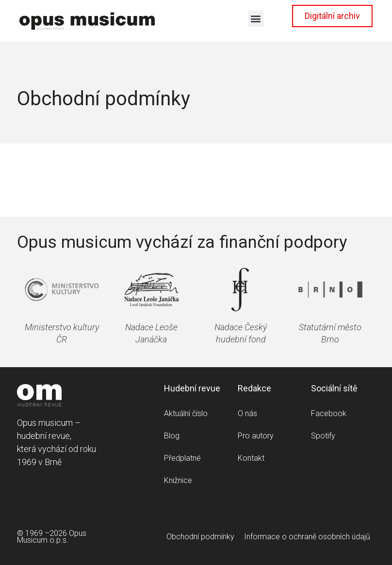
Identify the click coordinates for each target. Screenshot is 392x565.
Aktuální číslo (186, 413)
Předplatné (182, 458)
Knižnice (178, 480)
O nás (247, 413)
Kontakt (251, 458)
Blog (172, 436)
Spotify (323, 436)
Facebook (329, 413)
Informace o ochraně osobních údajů (307, 537)
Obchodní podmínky (200, 537)
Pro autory (256, 436)
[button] (256, 19)
